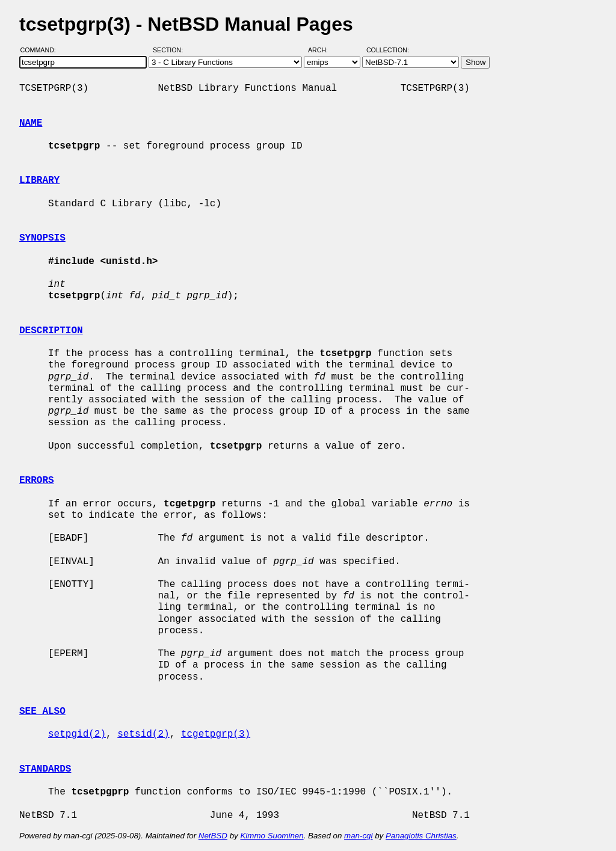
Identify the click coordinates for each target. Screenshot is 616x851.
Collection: (388, 50)
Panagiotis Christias (421, 836)
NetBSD (213, 836)
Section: (171, 50)
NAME (31, 123)
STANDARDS (45, 769)
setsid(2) (143, 734)
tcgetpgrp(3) (216, 734)
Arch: (323, 50)
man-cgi (358, 836)
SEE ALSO (42, 711)
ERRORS (37, 481)
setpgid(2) (77, 734)
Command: (42, 50)
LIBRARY (39, 180)
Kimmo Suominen (272, 836)
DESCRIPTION (51, 331)
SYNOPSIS (42, 238)
